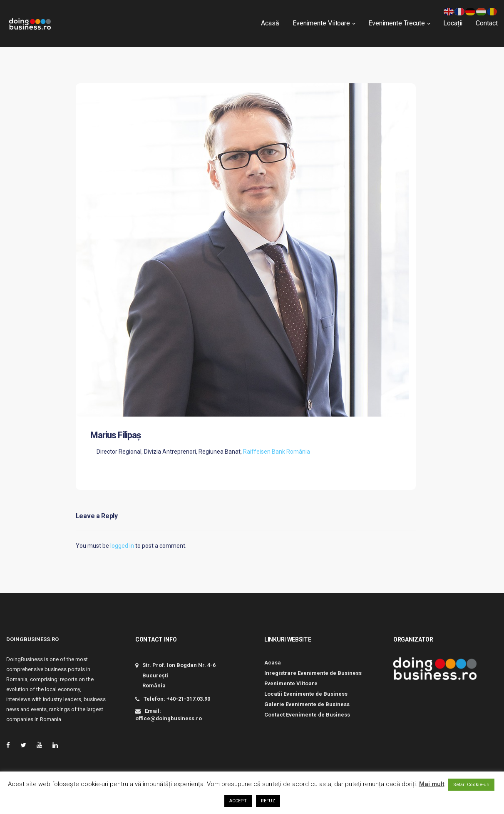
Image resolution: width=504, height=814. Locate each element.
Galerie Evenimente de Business (307, 704)
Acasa (273, 663)
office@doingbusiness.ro (169, 718)
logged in (122, 546)
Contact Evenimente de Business (307, 715)
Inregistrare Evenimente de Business (313, 673)
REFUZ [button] (268, 801)
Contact (484, 21)
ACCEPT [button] (238, 801)
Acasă (268, 21)
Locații (450, 21)
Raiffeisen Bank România (277, 452)
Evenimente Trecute (394, 21)
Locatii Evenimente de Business (306, 694)
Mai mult (432, 784)
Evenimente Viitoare (318, 21)
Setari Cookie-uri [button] (471, 785)
